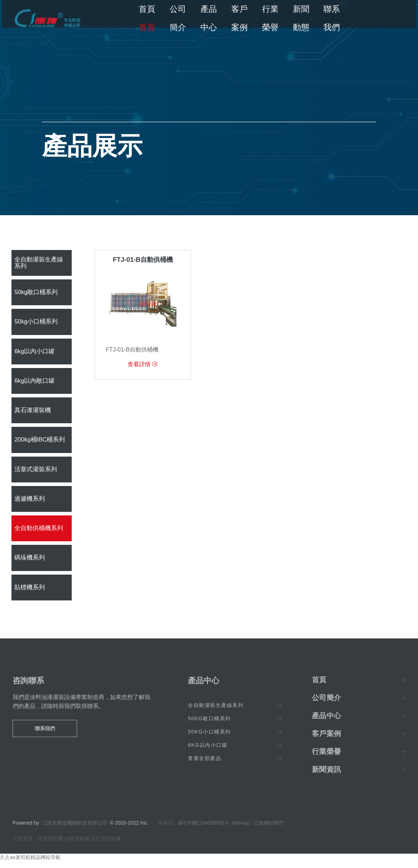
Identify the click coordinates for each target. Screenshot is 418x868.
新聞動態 (298, 18)
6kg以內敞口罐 (33, 384)
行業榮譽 (268, 18)
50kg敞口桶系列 (35, 293)
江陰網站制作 (269, 830)
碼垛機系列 (29, 564)
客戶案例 (238, 18)
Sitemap (240, 830)
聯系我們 (328, 18)
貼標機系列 (29, 595)
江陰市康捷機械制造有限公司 (75, 830)
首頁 (149, 18)
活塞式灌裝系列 (34, 474)
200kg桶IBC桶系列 (38, 444)
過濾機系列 (29, 504)
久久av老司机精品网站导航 (30, 864)
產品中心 (209, 18)
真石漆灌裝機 (32, 414)
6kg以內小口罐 (33, 353)
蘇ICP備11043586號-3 (203, 830)
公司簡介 (179, 18)
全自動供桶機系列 (37, 534)
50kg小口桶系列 (35, 323)
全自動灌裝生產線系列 (40, 263)
